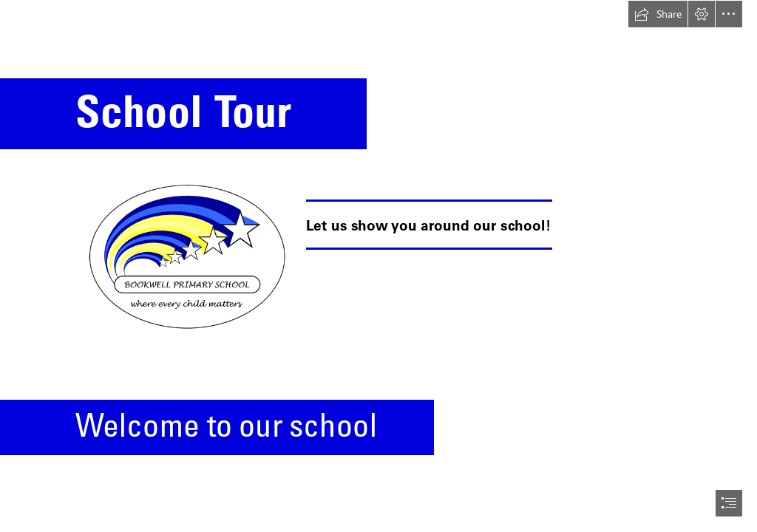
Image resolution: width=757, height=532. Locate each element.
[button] (658, 14)
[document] (378, 266)
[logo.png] (186, 255)
